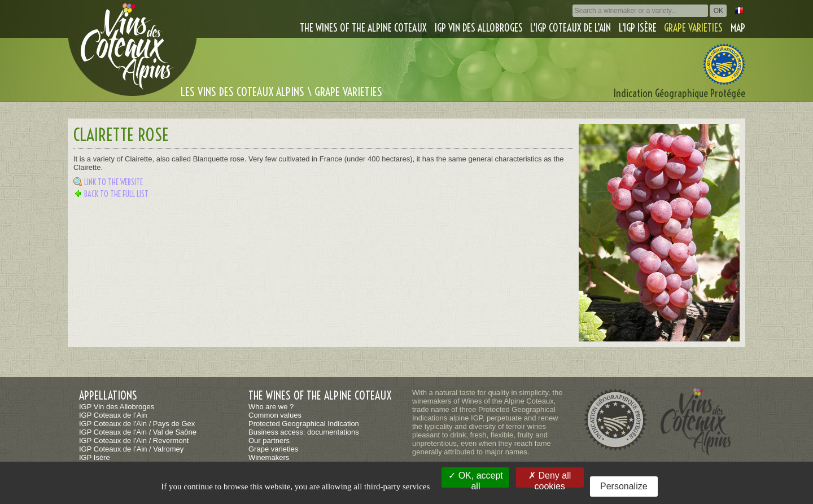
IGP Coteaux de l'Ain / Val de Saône (138, 432)
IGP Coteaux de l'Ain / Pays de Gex (137, 424)
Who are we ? (271, 407)
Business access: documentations (304, 432)
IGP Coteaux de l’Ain (113, 415)
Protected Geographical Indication (304, 424)
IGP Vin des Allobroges (479, 28)
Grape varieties (693, 28)
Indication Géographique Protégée (679, 93)
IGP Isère (95, 457)
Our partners (269, 441)
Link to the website (113, 182)
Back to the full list (116, 194)
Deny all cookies (550, 479)
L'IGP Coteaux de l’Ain (571, 28)
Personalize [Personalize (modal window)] (624, 486)
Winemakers (269, 457)
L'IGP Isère (638, 28)
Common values (275, 415)
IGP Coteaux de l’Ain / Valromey (131, 449)
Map (738, 28)
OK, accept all (476, 479)
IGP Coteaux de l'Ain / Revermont (134, 441)
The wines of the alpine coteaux (363, 28)
